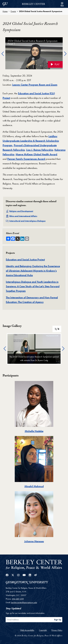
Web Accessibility (27, 630)
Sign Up (58, 620)
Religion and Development (21, 211)
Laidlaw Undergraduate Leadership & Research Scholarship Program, (31, 141)
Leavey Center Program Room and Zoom (35, 85)
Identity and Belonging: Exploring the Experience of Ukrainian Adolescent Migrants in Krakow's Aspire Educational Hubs (33, 271)
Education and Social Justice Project (25, 260)
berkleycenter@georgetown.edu (24, 602)
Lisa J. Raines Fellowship (40, 150)
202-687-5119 (18, 599)
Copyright (43, 630)
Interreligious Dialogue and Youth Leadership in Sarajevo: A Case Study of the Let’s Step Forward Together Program (33, 286)
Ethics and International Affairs (23, 216)
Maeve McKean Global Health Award (36, 154)
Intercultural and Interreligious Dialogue (27, 221)
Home (5, 11)
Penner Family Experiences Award (26, 159)
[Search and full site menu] (62, 4)
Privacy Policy (57, 630)
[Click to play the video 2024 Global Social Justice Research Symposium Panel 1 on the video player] (34, 53)
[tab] (34, 407)
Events (13, 11)
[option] (34, 54)
